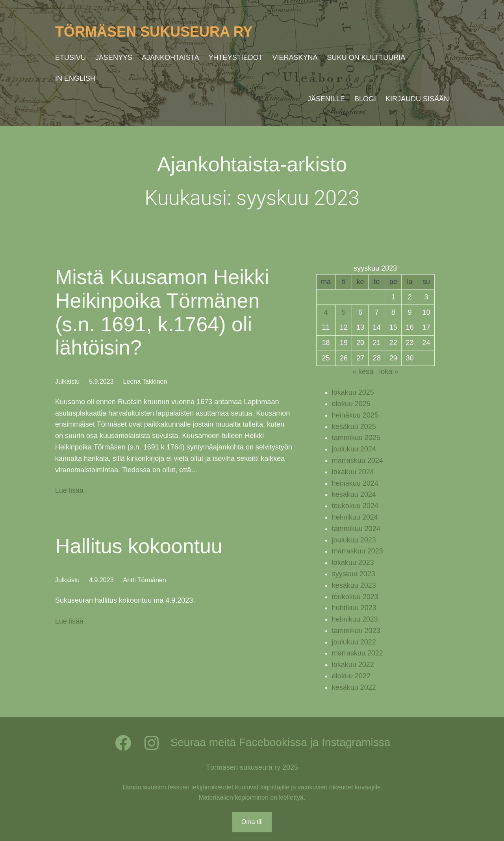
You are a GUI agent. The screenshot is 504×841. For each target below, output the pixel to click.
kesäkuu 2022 (354, 687)
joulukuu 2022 (354, 642)
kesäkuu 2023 (354, 585)
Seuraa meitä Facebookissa (239, 742)
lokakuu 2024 (353, 472)
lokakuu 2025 (353, 392)
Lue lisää (69, 491)
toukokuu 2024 (355, 506)
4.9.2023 (101, 580)
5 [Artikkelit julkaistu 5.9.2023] (344, 312)
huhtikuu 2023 (354, 608)
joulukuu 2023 (354, 540)
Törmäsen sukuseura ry (154, 32)
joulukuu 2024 (354, 449)
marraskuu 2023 (358, 551)
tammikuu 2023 (356, 631)
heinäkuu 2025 (355, 415)
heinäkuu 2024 (355, 483)
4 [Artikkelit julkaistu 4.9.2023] (326, 312)
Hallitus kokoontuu (139, 546)
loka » (389, 371)
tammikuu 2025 (356, 438)
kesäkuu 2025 (354, 427)
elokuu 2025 (351, 404)
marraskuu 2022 (358, 653)
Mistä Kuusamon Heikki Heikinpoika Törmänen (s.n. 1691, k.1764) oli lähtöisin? (162, 312)
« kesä (363, 371)
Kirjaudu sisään (417, 99)
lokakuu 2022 (353, 665)
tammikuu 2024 (356, 529)
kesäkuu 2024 (354, 494)
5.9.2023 (101, 382)
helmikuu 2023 (355, 619)
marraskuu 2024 (358, 460)
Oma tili (252, 822)
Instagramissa (356, 742)
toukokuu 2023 (355, 597)
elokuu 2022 (351, 676)
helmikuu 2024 (355, 517)
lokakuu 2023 (353, 563)
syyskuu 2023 (354, 574)
